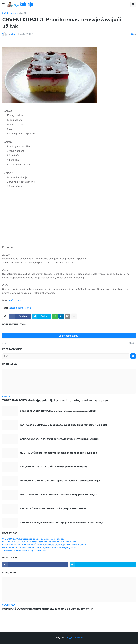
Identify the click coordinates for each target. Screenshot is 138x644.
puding (20, 308)
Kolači (23, 13)
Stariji (132, 343)
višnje (28, 308)
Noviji (6, 343)
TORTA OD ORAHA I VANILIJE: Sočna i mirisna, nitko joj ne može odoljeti (58, 495)
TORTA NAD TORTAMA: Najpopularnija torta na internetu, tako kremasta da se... (56, 400)
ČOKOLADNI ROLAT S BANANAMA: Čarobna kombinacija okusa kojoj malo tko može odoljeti (45, 545)
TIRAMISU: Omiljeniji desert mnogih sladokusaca (25, 550)
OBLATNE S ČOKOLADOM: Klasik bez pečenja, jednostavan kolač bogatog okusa (39, 548)
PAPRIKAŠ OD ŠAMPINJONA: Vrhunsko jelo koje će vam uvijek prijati (48, 609)
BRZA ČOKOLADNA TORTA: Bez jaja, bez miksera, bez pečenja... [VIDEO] (58, 411)
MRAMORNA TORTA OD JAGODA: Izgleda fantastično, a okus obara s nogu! (60, 481)
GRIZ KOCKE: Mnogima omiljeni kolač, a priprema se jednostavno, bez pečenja (62, 522)
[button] (3, 4)
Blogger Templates (75, 637)
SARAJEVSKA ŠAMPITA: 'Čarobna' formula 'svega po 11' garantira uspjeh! (60, 439)
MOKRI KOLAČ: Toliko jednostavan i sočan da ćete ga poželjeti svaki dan (58, 453)
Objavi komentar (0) (69, 336)
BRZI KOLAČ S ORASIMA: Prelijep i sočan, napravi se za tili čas (53, 508)
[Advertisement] (27, 217)
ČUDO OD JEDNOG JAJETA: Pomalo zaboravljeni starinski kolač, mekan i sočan (39, 542)
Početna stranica (10, 13)
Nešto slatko (15, 300)
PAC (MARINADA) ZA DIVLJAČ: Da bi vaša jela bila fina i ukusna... (55, 467)
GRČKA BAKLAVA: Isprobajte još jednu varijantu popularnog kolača (33, 539)
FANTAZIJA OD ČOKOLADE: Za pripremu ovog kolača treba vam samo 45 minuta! (63, 425)
